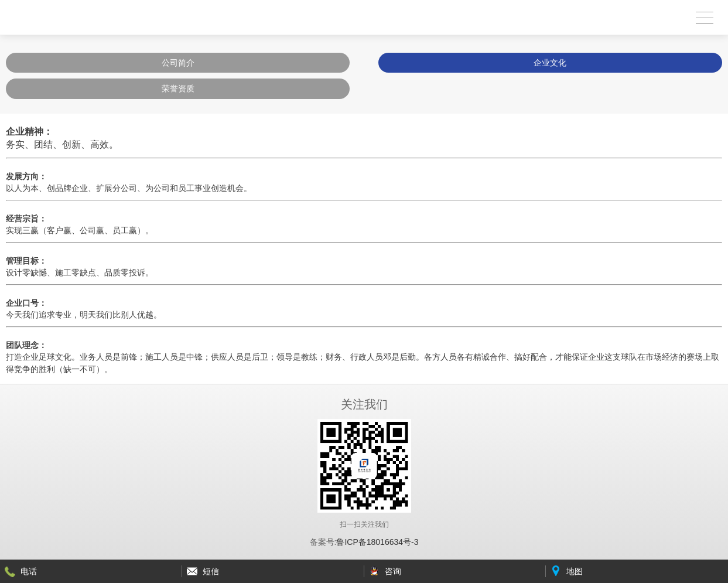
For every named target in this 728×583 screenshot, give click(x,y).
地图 (575, 571)
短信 (211, 571)
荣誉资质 (178, 88)
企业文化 (550, 63)
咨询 (393, 571)
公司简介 (178, 63)
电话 (29, 571)
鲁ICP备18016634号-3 (377, 542)
